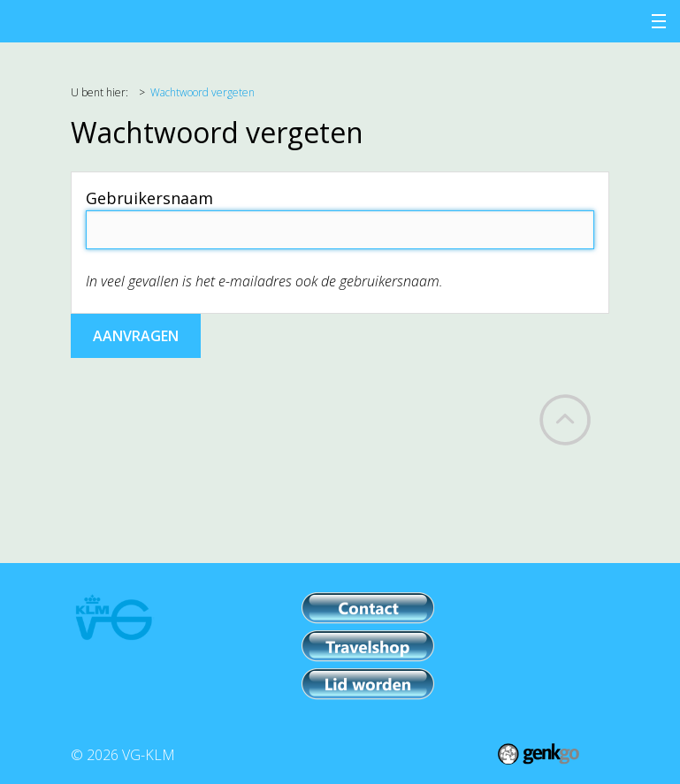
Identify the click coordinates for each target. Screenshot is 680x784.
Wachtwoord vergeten (202, 92)
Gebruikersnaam (149, 198)
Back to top (565, 420)
